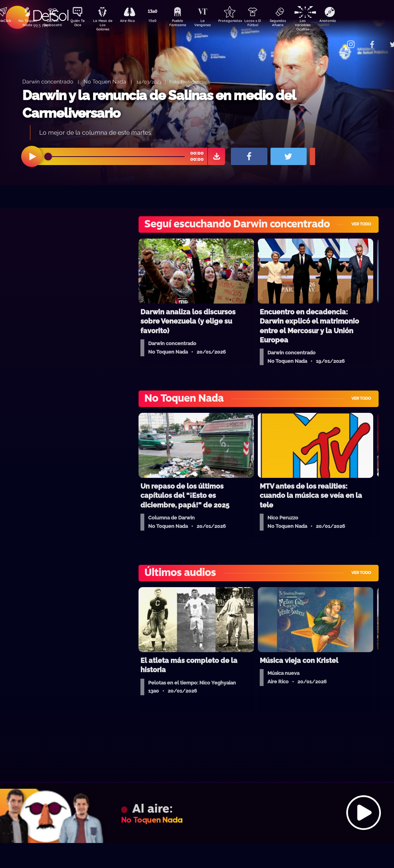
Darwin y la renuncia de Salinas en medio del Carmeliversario (159, 104)
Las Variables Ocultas (323, 25)
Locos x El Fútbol (269, 24)
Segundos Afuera (296, 24)
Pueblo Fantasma (188, 24)
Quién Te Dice (81, 24)
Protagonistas (242, 22)
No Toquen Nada (27, 24)
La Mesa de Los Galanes (108, 25)
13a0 (161, 22)
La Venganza (215, 24)
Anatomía (350, 22)
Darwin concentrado (48, 81)
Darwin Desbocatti (54, 24)
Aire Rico (134, 22)
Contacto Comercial (335, 39)
